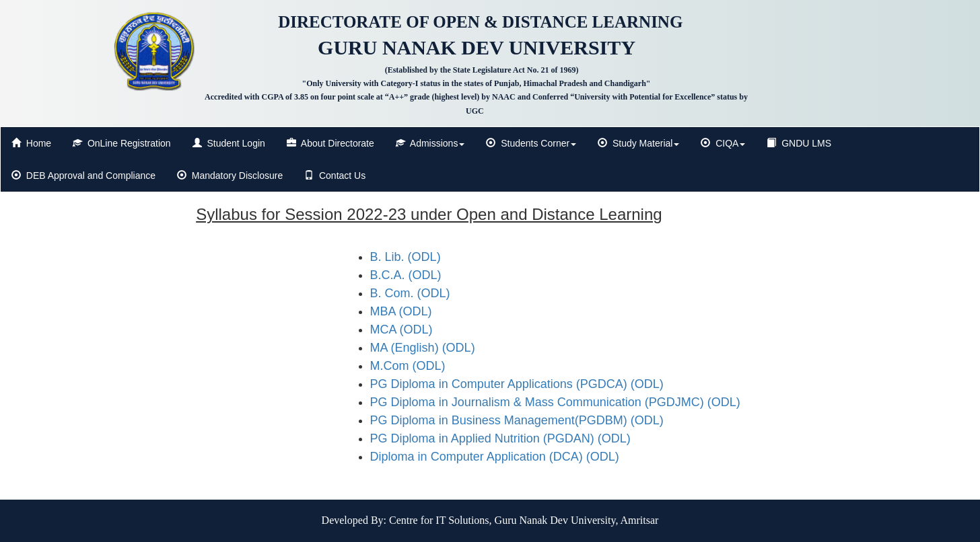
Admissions (430, 143)
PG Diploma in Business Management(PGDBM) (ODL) (517, 420)
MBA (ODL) (401, 311)
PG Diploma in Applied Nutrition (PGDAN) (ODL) (500, 438)
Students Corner (531, 143)
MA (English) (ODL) (423, 348)
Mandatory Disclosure (230, 176)
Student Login (229, 143)
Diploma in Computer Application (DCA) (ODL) (495, 457)
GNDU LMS (799, 143)
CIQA (723, 143)
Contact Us (335, 176)
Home (31, 143)
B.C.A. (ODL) (406, 275)
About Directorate (330, 143)
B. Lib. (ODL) (406, 257)
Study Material (638, 143)
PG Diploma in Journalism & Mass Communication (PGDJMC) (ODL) (555, 402)
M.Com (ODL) (408, 366)
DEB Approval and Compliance (83, 176)
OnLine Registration (122, 143)
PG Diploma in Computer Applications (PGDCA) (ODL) (517, 384)
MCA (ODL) (401, 330)
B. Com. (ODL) (410, 293)
